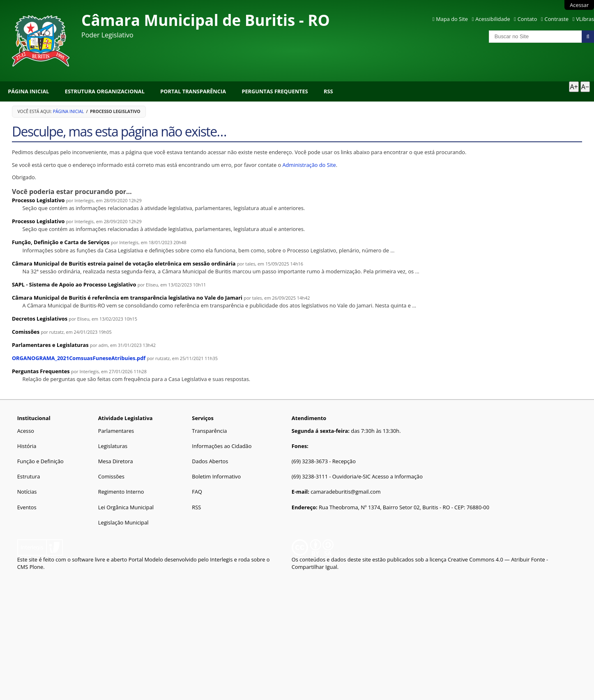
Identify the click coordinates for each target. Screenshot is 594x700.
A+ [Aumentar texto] (574, 87)
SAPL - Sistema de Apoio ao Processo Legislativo (74, 284)
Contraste (557, 19)
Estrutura (29, 476)
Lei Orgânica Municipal (126, 507)
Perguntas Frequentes (275, 91)
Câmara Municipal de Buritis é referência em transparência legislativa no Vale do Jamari (127, 298)
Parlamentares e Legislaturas (50, 345)
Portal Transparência (193, 91)
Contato (527, 19)
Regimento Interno (121, 492)
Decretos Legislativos (40, 319)
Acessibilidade (493, 19)
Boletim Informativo (216, 476)
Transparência (209, 431)
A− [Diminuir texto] (585, 87)
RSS (328, 91)
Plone (37, 567)
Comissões (26, 332)
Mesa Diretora (116, 461)
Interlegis (221, 559)
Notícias (27, 492)
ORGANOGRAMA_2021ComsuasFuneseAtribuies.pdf (79, 358)
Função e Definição (40, 461)
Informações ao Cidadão (222, 446)
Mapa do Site (452, 19)
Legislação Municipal (123, 522)
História (27, 446)
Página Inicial (28, 91)
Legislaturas (113, 446)
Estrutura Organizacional (105, 91)
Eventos (27, 507)
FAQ (197, 492)
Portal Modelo (146, 559)
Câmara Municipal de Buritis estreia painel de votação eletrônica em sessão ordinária (124, 263)
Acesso (26, 431)
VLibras (585, 19)
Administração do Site (309, 165)
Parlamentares (116, 431)
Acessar (579, 5)
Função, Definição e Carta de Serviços (61, 242)
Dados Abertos (210, 461)
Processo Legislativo (38, 200)
